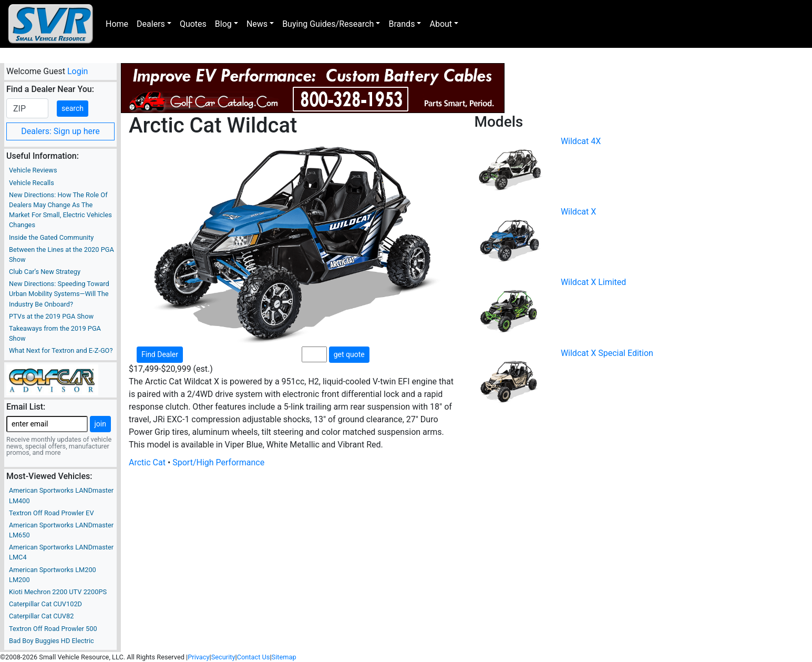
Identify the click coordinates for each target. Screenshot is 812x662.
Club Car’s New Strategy (45, 272)
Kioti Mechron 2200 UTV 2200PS (58, 592)
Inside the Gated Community (51, 237)
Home (117, 24)
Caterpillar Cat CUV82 (41, 616)
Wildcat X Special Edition (607, 353)
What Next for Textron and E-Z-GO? (61, 350)
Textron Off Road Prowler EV (52, 513)
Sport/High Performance (218, 462)
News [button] (257, 24)
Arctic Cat (147, 462)
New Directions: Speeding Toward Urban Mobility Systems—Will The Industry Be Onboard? (59, 294)
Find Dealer (160, 354)
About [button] (441, 24)
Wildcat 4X (581, 141)
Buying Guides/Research (328, 24)
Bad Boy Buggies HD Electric (52, 641)
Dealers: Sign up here (60, 131)
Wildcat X (578, 212)
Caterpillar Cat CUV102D (45, 604)
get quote (349, 354)
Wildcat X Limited (593, 282)
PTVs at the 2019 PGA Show (51, 316)
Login (78, 71)
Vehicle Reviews (33, 170)
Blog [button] (223, 24)
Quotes (193, 24)
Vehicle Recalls (32, 183)
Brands (402, 24)
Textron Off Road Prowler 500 (53, 629)
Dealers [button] (151, 24)
